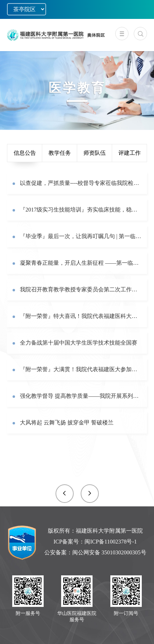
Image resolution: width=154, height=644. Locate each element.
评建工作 (130, 153)
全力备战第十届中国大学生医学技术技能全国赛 (79, 343)
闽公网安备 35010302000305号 (109, 552)
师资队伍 (95, 153)
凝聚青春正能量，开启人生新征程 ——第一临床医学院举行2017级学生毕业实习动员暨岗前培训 (81, 263)
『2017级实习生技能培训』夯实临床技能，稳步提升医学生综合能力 (81, 210)
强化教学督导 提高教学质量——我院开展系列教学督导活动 (81, 396)
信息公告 (25, 153)
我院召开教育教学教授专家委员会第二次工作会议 (81, 289)
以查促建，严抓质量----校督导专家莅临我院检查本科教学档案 (81, 183)
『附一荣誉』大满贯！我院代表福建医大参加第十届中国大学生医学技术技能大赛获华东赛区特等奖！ (81, 369)
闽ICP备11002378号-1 (111, 542)
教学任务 (60, 153)
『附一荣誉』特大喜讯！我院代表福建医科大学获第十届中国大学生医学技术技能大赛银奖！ (81, 316)
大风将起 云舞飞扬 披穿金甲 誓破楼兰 (67, 423)
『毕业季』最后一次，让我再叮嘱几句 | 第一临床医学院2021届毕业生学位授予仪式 (81, 236)
